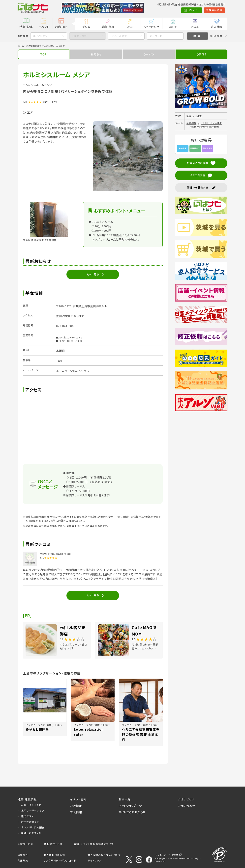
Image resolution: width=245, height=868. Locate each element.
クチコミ (202, 54)
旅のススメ (27, 816)
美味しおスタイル (31, 833)
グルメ (86, 27)
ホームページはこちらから (73, 371)
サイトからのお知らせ (132, 812)
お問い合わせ (186, 806)
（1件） (54, 102)
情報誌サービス (53, 844)
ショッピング (152, 27)
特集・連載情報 (27, 799)
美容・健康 (108, 27)
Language (219, 10)
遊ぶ (130, 27)
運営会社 (23, 855)
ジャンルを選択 (119, 36)
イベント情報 (78, 799)
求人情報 (217, 27)
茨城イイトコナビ (31, 805)
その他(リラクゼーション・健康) (205, 127)
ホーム (21, 46)
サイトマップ (95, 861)
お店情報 (76, 806)
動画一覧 (124, 799)
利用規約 (23, 861)
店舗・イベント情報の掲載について (94, 844)
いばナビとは (186, 799)
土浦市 (198, 116)
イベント (44, 27)
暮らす (173, 27)
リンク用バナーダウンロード (60, 861)
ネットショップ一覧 (130, 806)
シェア (28, 112)
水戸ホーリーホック (32, 811)
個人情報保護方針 (54, 855)
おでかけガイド (30, 822)
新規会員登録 (198, 10)
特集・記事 (26, 27)
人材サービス (25, 844)
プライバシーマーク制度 (167, 855)
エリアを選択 (40, 36)
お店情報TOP (33, 46)
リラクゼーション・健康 (211, 123)
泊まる (195, 27)
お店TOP (61, 27)
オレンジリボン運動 (32, 827)
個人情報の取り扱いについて (104, 855)
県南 (189, 116)
